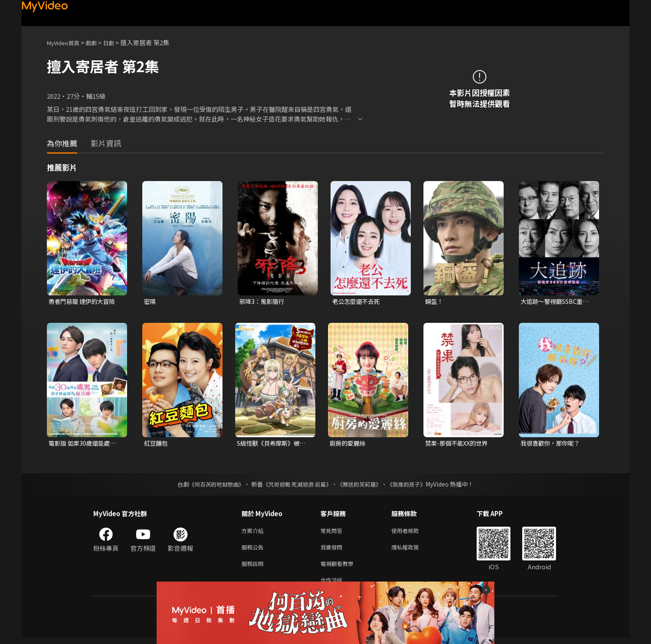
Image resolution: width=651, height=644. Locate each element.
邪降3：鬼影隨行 (263, 302)
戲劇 (98, 42)
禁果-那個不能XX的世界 (459, 444)
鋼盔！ (435, 302)
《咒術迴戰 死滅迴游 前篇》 (296, 485)
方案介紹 (254, 532)
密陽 (150, 302)
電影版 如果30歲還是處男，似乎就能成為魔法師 (83, 444)
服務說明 (254, 568)
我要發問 (333, 550)
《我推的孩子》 (413, 485)
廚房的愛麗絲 (349, 444)
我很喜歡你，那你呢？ (552, 444)
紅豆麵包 (157, 444)
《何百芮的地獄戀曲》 (211, 485)
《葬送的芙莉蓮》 (363, 485)
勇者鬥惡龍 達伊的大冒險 (84, 302)
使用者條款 (412, 532)
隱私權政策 (412, 550)
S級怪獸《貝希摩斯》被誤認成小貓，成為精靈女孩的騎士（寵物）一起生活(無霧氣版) (272, 444)
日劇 (117, 42)
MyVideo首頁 (66, 42)
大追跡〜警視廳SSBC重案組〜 (557, 302)
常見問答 (333, 532)
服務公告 (254, 550)
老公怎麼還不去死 (358, 302)
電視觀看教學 (339, 568)
